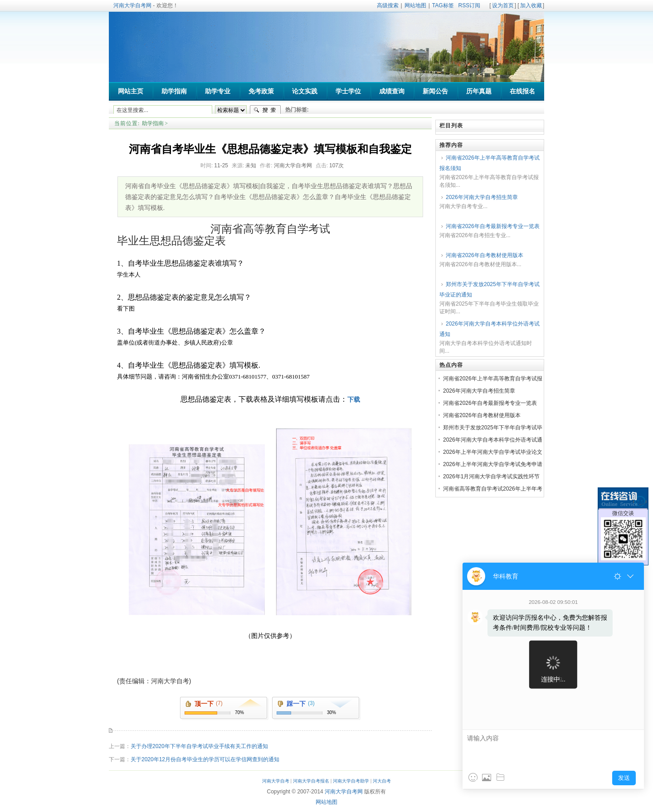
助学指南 (153, 123)
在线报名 (522, 91)
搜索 (265, 110)
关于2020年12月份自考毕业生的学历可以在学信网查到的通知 (205, 759)
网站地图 (415, 5)
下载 (354, 400)
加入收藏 (531, 5)
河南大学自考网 (132, 5)
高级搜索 (388, 5)
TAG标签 (443, 5)
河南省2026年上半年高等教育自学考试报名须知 (490, 163)
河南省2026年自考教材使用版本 (485, 255)
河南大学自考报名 (311, 781)
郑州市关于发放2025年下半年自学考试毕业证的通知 (490, 289)
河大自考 (382, 781)
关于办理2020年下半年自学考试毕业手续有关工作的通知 (199, 746)
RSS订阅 (470, 5)
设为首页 (503, 5)
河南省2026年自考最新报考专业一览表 (493, 226)
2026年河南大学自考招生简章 (482, 197)
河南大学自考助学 (351, 781)
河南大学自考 (276, 781)
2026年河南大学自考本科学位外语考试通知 (490, 329)
